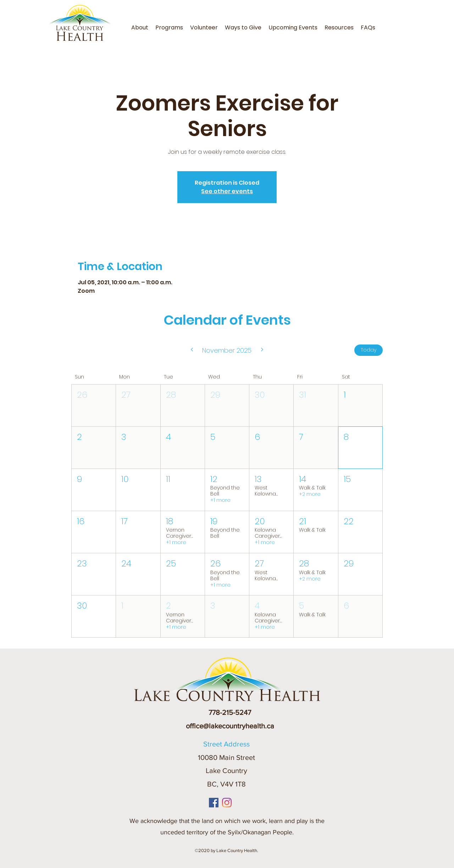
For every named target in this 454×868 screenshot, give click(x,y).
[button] (169, 28)
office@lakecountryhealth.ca (230, 726)
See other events (227, 191)
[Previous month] (192, 350)
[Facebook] (214, 803)
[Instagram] (227, 803)
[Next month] (262, 350)
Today (369, 350)
